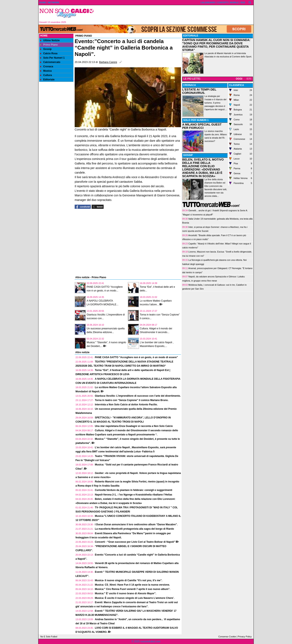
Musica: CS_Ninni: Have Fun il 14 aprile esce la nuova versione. (132, 585)
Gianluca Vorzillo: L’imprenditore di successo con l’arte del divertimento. (138, 396)
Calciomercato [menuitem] (50, 62)
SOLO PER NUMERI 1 (196, 120)
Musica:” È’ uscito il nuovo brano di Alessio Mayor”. (126, 593)
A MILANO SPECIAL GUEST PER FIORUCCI (202, 126)
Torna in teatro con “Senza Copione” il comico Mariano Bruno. (132, 400)
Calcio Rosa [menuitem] (49, 53)
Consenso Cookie (227, 637)
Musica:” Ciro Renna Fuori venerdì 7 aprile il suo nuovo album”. (133, 589)
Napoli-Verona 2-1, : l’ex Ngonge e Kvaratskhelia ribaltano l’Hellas (134, 495)
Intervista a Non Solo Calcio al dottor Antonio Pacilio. (126, 405)
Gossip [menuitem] (46, 49)
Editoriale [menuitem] (47, 80)
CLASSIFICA (237, 85)
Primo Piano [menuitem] (49, 45)
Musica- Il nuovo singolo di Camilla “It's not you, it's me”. (129, 580)
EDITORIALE (191, 36)
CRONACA (190, 85)
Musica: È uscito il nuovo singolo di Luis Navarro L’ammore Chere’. (135, 598)
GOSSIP (188, 155)
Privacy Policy (245, 637)
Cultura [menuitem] (46, 75)
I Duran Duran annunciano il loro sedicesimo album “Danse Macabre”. (136, 524)
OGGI (239, 79)
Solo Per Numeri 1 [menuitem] (52, 58)
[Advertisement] (175, 15)
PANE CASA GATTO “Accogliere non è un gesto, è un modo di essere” (136, 357)
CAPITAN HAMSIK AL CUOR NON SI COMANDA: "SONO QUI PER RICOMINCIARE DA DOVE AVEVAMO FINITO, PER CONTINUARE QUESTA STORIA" (216, 45)
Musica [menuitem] (46, 71)
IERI (249, 79)
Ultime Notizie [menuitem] (50, 40)
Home (44, 36)
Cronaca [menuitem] (47, 66)
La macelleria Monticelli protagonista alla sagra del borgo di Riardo (135, 529)
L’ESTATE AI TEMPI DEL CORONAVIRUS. (199, 91)
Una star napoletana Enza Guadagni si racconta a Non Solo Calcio (134, 426)
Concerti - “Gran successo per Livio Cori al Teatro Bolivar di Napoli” (135, 542)
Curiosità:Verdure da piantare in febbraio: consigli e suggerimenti (134, 490)
